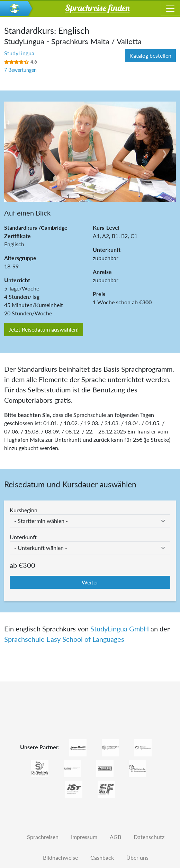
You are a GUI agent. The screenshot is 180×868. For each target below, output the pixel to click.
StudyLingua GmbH (120, 629)
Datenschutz (149, 837)
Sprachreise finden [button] (97, 8)
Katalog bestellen (150, 55)
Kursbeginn (24, 510)
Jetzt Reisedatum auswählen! (44, 329)
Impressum (84, 837)
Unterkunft (23, 537)
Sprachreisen (43, 837)
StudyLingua (19, 53)
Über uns (137, 857)
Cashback (102, 857)
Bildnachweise (60, 857)
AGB (115, 837)
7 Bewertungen (20, 70)
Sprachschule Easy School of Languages (64, 639)
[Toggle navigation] (170, 9)
